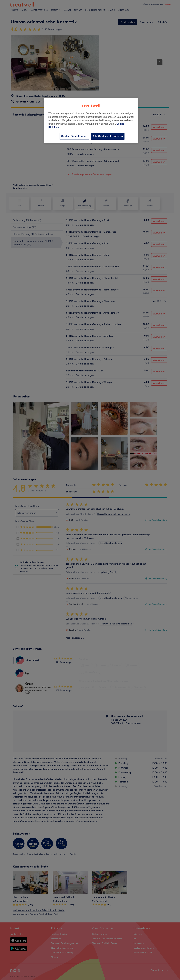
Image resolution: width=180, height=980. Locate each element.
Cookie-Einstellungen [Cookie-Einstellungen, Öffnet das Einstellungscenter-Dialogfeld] (74, 136)
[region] (91, 121)
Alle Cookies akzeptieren (108, 136)
